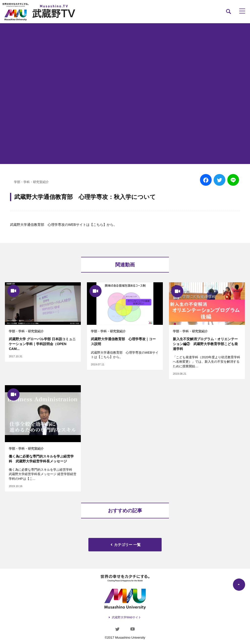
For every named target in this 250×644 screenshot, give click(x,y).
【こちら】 (98, 225)
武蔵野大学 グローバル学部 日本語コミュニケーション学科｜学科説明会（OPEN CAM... (42, 344)
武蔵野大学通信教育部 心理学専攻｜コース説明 (123, 341)
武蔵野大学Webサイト (126, 617)
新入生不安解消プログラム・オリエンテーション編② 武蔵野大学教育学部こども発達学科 (205, 344)
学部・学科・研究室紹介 (31, 182)
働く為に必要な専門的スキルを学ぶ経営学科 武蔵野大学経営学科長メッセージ (41, 459)
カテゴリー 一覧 (125, 545)
